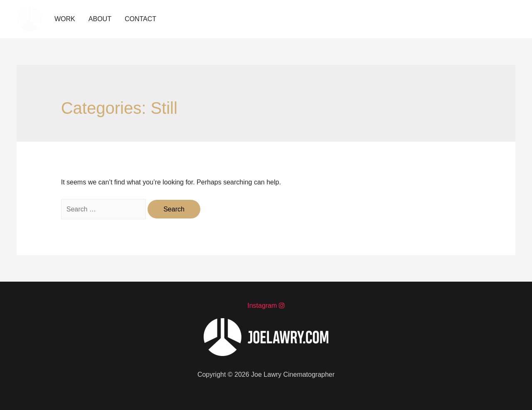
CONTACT (140, 19)
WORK (65, 19)
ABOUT (100, 19)
